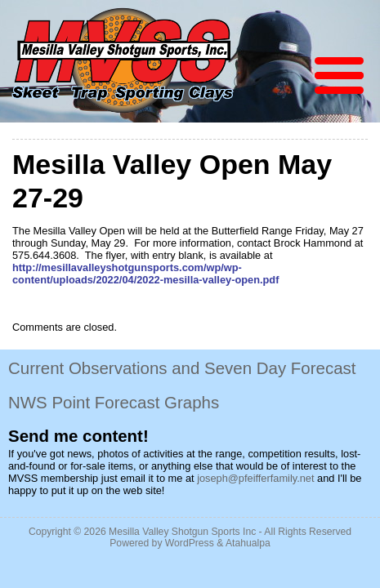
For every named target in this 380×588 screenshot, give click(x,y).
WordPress (190, 543)
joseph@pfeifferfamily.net (255, 478)
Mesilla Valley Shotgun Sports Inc (182, 532)
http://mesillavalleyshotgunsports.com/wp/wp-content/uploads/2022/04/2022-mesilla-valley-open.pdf (145, 274)
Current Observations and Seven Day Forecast (182, 368)
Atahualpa (248, 543)
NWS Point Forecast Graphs (114, 402)
